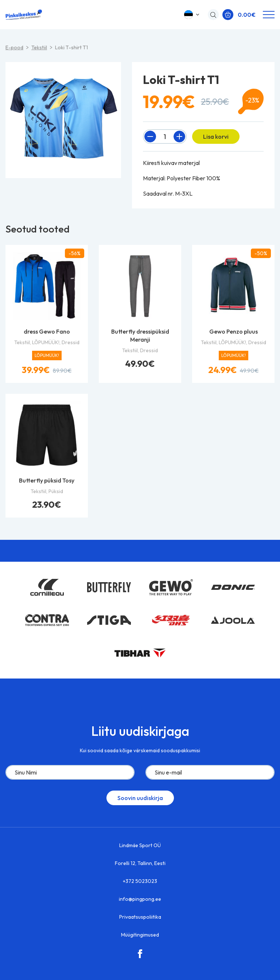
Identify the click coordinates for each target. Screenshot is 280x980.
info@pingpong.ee (140, 899)
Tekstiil (39, 47)
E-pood (14, 47)
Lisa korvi (216, 137)
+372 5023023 (140, 881)
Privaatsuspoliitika (140, 917)
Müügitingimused (140, 935)
